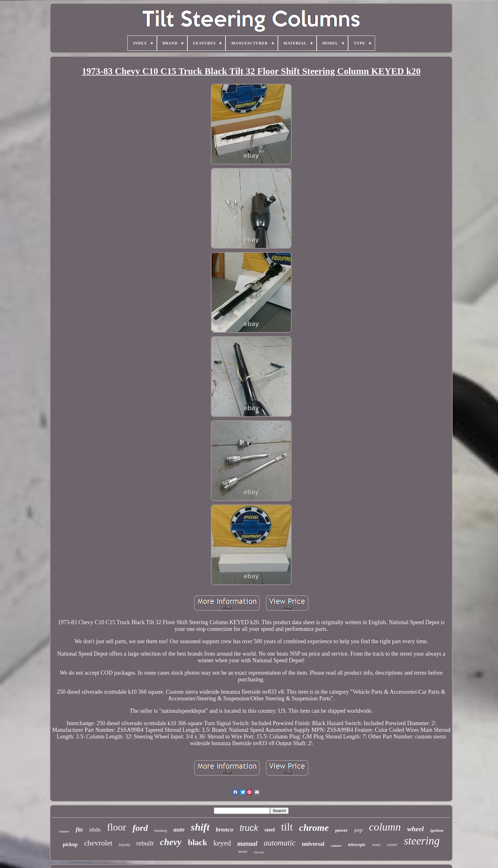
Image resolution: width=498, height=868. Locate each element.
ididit (95, 830)
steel (270, 830)
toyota (124, 845)
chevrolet (98, 843)
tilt (287, 827)
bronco (225, 829)
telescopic (357, 845)
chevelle (259, 852)
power (341, 830)
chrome (314, 828)
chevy (171, 842)
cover (392, 845)
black (197, 842)
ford (140, 828)
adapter (64, 831)
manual (247, 844)
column (385, 827)
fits (79, 830)
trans (377, 845)
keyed (222, 843)
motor (243, 851)
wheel (416, 829)
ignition (437, 830)
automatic (279, 843)
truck (249, 828)
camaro (336, 845)
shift (200, 827)
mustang (161, 831)
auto (179, 829)
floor (117, 827)
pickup (70, 844)
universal (313, 844)
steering (422, 841)
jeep (358, 830)
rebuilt (145, 843)
